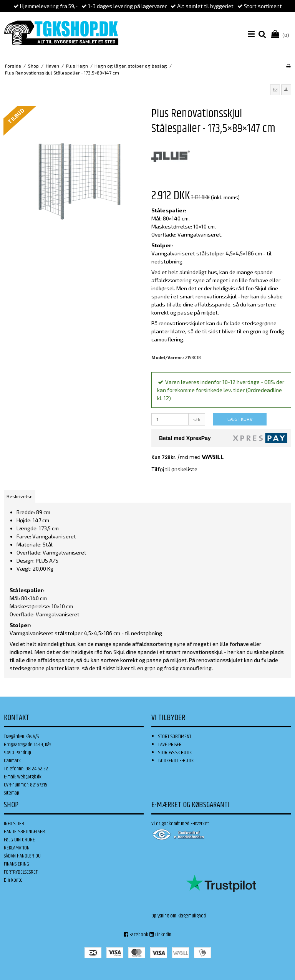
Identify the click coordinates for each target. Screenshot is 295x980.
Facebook (136, 935)
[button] (275, 90)
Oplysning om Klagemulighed (179, 916)
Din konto (13, 880)
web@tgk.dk (29, 777)
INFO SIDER (14, 824)
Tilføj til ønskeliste (174, 469)
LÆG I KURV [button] (240, 419)
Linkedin (160, 935)
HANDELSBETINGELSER (24, 832)
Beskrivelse (20, 496)
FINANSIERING (17, 864)
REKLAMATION (17, 848)
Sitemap (12, 793)
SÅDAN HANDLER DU (22, 856)
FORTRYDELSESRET (21, 872)
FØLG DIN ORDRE (19, 840)
